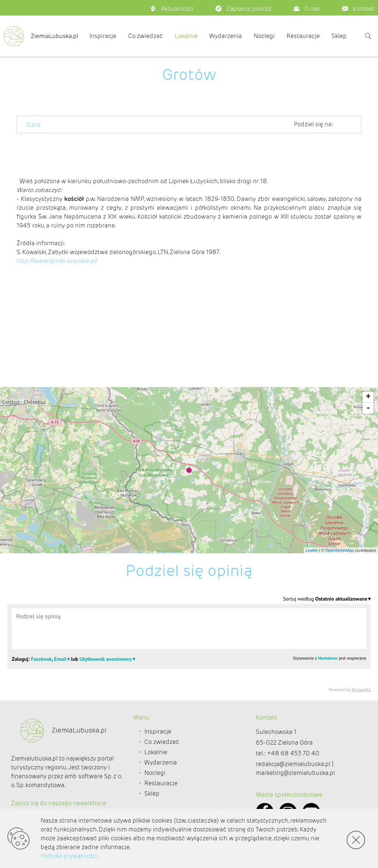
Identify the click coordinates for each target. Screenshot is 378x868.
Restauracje (303, 36)
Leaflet (312, 550)
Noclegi (264, 36)
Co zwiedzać (145, 36)
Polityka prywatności (69, 856)
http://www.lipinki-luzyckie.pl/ (57, 261)
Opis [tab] (34, 125)
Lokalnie (186, 36)
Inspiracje (103, 36)
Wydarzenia (226, 36)
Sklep (339, 36)
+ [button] (368, 397)
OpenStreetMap (340, 550)
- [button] (368, 408)
